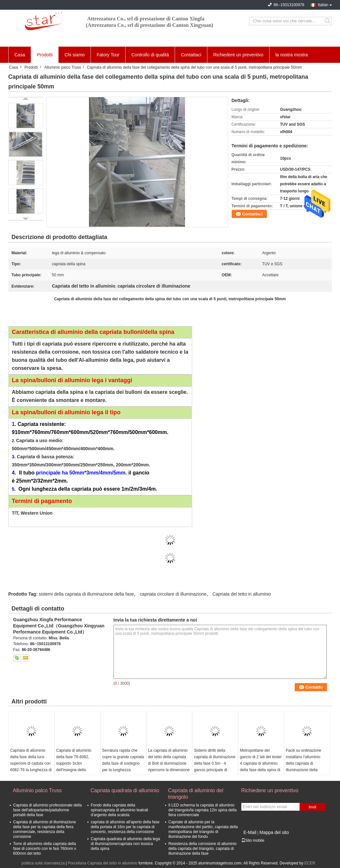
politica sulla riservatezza (43, 863)
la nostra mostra (291, 55)
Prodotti (45, 55)
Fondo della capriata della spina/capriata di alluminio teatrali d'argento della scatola (120, 810)
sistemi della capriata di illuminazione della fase (86, 594)
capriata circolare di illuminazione (173, 594)
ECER (310, 863)
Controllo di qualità (150, 55)
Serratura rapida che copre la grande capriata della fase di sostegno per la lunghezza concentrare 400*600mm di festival (123, 767)
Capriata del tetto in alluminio (242, 594)
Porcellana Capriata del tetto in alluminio (103, 863)
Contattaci (191, 55)
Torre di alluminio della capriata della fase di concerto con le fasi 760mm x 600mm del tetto (45, 849)
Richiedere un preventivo (238, 55)
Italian (323, 5)
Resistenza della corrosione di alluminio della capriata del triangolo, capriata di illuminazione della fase (203, 849)
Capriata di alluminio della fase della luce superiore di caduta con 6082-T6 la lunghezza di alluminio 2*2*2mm (31, 763)
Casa (20, 55)
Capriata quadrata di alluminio (125, 790)
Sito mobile (253, 840)
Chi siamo (74, 55)
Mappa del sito (274, 832)
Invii (313, 807)
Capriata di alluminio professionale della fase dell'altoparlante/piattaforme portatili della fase (48, 810)
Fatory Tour (108, 55)
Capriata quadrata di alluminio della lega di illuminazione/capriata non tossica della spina (126, 844)
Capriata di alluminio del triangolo (196, 794)
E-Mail (250, 832)
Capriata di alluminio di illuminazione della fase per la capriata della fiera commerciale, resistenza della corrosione (45, 829)
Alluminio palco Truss (63, 67)
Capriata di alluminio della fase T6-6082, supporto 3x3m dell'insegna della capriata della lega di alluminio (74, 767)
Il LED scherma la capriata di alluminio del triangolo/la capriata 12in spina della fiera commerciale (203, 810)
